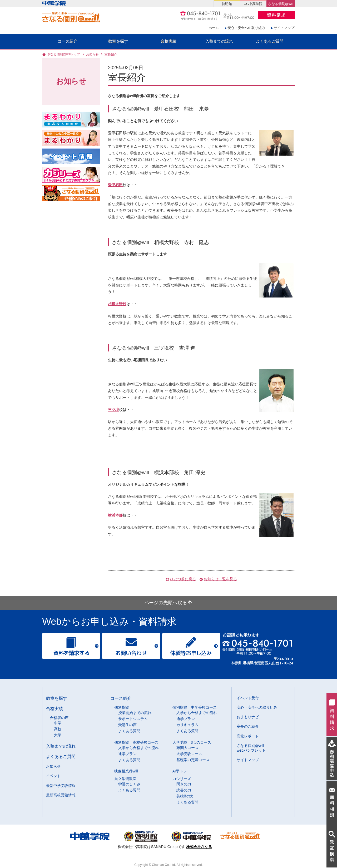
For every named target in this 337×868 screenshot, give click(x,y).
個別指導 (122, 707)
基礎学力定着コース (193, 760)
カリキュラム (187, 725)
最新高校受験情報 (61, 795)
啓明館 (227, 4)
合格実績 (168, 41)
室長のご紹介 (248, 726)
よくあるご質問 (270, 41)
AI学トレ (180, 771)
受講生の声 (127, 725)
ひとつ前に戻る (183, 579)
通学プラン (186, 719)
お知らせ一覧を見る (220, 579)
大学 (58, 735)
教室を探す (118, 41)
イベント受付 (248, 698)
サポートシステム (133, 719)
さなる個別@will (281, 4)
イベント (53, 776)
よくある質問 (129, 731)
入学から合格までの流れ (197, 713)
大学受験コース (189, 754)
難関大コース (187, 748)
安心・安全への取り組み (246, 28)
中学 (58, 723)
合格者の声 (59, 718)
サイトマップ (284, 28)
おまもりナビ (248, 717)
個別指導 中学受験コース (195, 707)
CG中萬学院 (253, 4)
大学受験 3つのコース (192, 742)
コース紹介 (68, 41)
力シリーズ (182, 779)
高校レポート (248, 736)
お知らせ (92, 54)
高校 (58, 729)
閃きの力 (184, 784)
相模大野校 (117, 304)
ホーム (214, 28)
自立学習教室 (125, 779)
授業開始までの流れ (135, 713)
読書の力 (184, 790)
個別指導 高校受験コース (136, 742)
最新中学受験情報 (61, 786)
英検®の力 (185, 796)
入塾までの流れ (219, 41)
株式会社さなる (199, 847)
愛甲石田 (115, 185)
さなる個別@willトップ (64, 54)
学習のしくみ (129, 784)
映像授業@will (126, 771)
